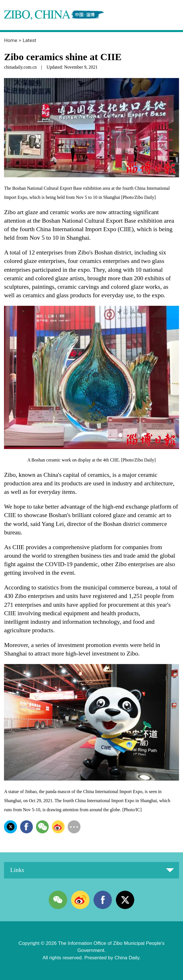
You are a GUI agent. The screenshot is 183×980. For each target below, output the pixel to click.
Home (10, 40)
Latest (29, 40)
